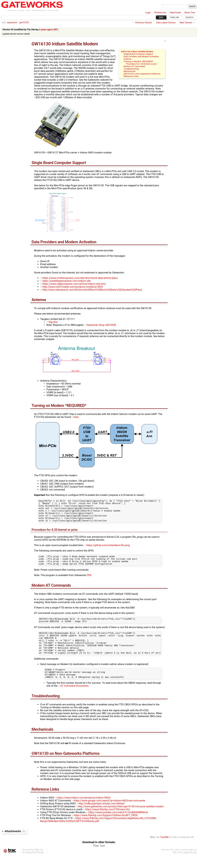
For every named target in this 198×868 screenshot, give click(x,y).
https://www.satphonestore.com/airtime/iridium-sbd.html (73, 284)
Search (189, 17)
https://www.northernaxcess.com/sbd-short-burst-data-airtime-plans (79, 278)
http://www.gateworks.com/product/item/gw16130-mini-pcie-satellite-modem (120, 819)
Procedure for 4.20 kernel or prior (141, 64)
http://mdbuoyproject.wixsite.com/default (100, 816)
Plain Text (99, 859)
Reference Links (131, 76)
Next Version (186, 23)
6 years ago (45, 30)
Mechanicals (130, 71)
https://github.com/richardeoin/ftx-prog (107, 549)
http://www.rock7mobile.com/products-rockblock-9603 (72, 287)
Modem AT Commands (134, 66)
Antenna (127, 59)
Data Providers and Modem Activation (141, 56)
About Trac (190, 13)
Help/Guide (175, 13)
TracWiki (165, 850)
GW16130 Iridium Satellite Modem (137, 51)
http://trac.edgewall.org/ (185, 865)
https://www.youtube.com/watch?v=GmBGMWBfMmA (117, 825)
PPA (89, 581)
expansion (12, 22)
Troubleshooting (131, 69)
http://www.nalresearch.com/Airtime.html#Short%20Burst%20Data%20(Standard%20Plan (91, 290)
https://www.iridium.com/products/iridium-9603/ (83, 811)
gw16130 (24, 22)
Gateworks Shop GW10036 (100, 325)
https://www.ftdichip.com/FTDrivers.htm (107, 822)
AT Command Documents (73, 699)
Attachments (15, 844)
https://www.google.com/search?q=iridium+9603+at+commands (108, 814)
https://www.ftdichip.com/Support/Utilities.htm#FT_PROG (105, 828)
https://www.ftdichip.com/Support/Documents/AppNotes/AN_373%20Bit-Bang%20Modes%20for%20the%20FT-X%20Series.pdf (98, 833)
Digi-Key (52, 322)
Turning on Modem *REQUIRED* (138, 61)
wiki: (4, 22)
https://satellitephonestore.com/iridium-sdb (65, 281)
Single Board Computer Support (138, 54)
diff (55, 30)
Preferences (160, 13)
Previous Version (144, 23)
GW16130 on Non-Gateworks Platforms (142, 74)
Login (148, 13)
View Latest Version (166, 23)
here (75, 417)
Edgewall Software (35, 865)
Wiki (161, 17)
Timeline (174, 17)
